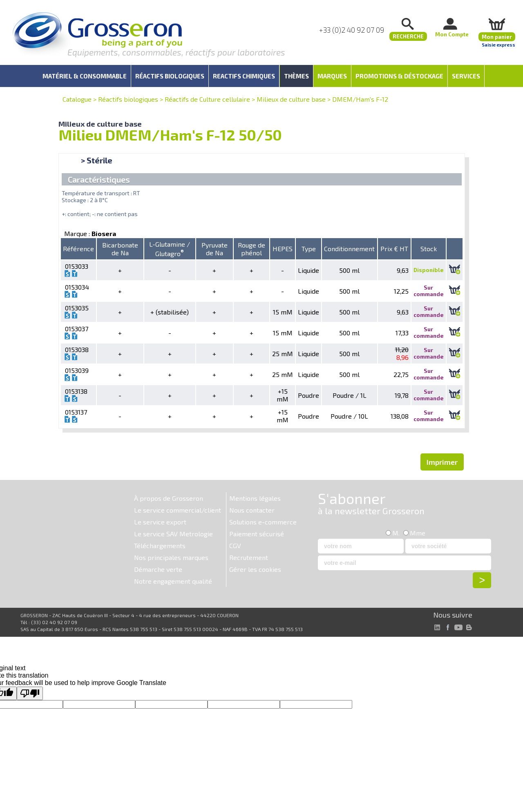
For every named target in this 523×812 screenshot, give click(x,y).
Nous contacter (252, 510)
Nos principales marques (171, 557)
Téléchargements (160, 545)
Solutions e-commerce (263, 522)
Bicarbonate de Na (120, 249)
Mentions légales (255, 498)
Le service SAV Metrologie (173, 534)
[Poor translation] (30, 693)
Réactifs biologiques (128, 99)
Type (309, 249)
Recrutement (249, 557)
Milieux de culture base (291, 99)
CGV (235, 545)
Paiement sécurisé (257, 534)
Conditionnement (349, 249)
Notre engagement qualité (173, 581)
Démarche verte (158, 569)
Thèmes (296, 76)
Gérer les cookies (255, 569)
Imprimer (442, 462)
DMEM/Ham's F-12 (360, 99)
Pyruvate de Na (215, 249)
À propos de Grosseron (169, 498)
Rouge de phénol (251, 249)
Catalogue (77, 99)
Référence (78, 249)
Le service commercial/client (178, 510)
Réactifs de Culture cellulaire (207, 99)
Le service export (160, 522)
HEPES (283, 249)
